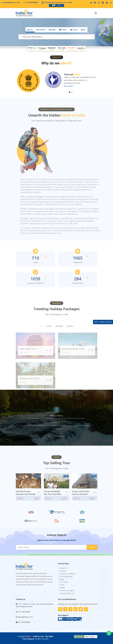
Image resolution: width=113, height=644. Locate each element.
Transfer (41, 30)
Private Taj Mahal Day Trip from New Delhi (53, 503)
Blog (62, 579)
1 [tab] (69, 93)
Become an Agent (67, 591)
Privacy (63, 571)
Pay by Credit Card (67, 593)
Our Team (64, 582)
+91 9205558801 (32, 2)
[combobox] (57, 37)
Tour (30, 30)
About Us (64, 568)
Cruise (74, 30)
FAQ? (62, 585)
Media (63, 588)
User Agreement (67, 577)
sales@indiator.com (12, 2)
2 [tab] (72, 93)
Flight (52, 30)
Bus (83, 30)
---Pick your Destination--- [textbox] (32, 37)
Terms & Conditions (68, 574)
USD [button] (59, 5)
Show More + (69, 86)
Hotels (63, 30)
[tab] (30, 30)
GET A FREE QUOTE (103, 322)
